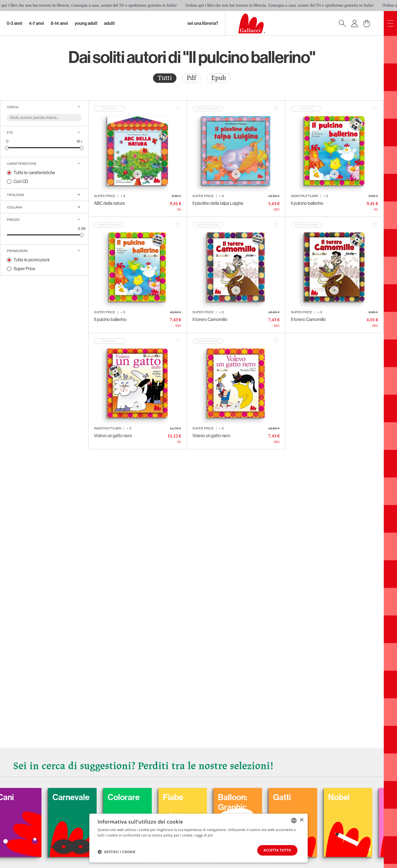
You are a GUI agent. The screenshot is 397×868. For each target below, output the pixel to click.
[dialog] (198, 838)
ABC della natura (109, 203)
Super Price (24, 269)
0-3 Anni (14, 23)
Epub (219, 78)
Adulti (109, 23)
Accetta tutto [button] (277, 850)
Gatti (301, 797)
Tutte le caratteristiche (34, 173)
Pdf (191, 78)
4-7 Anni (37, 23)
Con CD (21, 181)
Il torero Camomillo (210, 319)
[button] (116, 852)
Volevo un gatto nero (113, 436)
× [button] (301, 820)
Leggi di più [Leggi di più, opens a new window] (204, 835)
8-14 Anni (59, 23)
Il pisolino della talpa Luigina (218, 203)
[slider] (7, 148)
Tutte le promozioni (31, 260)
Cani (24, 797)
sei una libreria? (203, 23)
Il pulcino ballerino (307, 203)
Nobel (358, 797)
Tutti (165, 78)
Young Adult (86, 23)
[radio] (165, 78)
